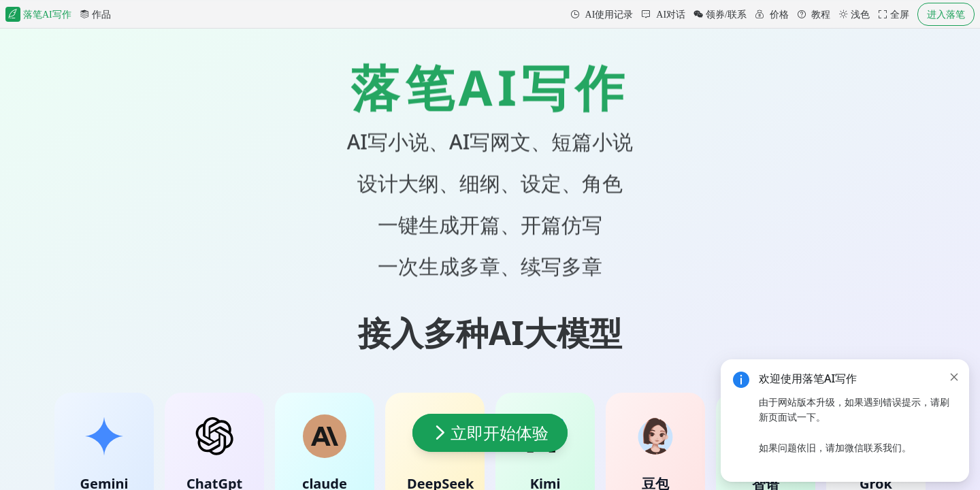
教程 (820, 14)
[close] (954, 377)
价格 (778, 14)
